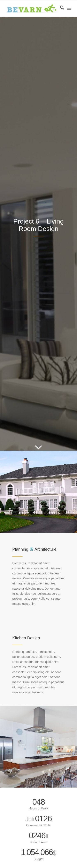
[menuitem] (60, 8)
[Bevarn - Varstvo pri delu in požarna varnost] (32, 8)
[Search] (60, 8)
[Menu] (69, 8)
